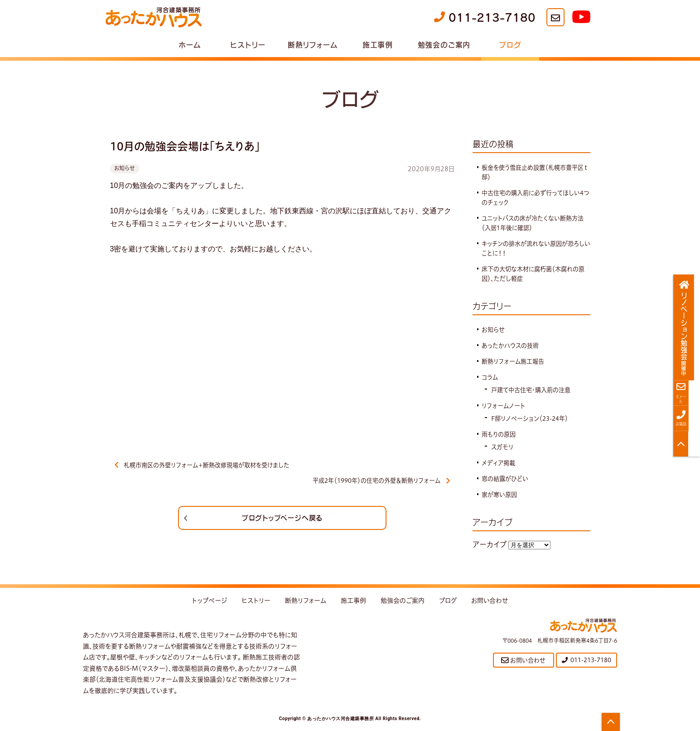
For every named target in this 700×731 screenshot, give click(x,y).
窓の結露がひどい (506, 479)
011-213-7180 (485, 17)
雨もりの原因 (500, 434)
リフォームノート (504, 406)
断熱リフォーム (313, 44)
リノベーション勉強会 (687, 328)
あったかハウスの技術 (512, 346)
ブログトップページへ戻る (282, 520)
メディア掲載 (500, 463)
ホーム (190, 44)
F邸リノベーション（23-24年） (532, 418)
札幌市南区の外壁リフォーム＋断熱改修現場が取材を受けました (208, 466)
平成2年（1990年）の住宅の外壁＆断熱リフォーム (377, 482)
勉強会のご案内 (444, 44)
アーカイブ (490, 544)
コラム (490, 377)
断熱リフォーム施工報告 (515, 361)
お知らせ (125, 168)
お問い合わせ (490, 604)
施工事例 (378, 44)
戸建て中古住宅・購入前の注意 (534, 390)
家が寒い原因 (500, 495)
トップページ (209, 604)
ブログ (510, 44)
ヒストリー (248, 44)
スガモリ (503, 447)
